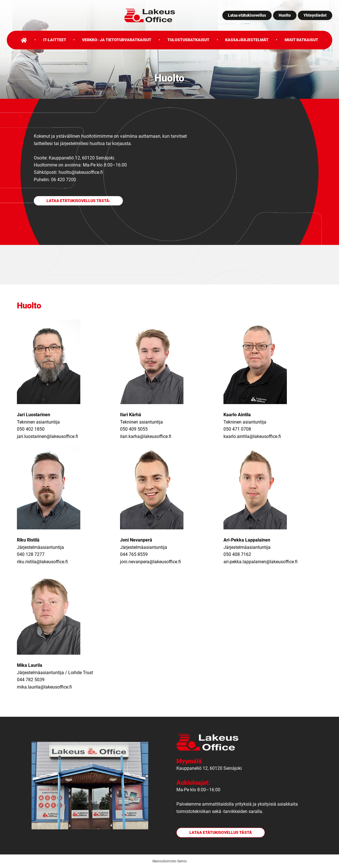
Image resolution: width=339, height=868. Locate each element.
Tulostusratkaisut (188, 40)
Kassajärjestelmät (247, 40)
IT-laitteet (55, 40)
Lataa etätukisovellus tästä (78, 201)
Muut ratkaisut (301, 40)
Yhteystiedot (315, 15)
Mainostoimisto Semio (170, 861)
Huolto (285, 15)
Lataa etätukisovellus (247, 15)
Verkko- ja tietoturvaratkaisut (117, 40)
